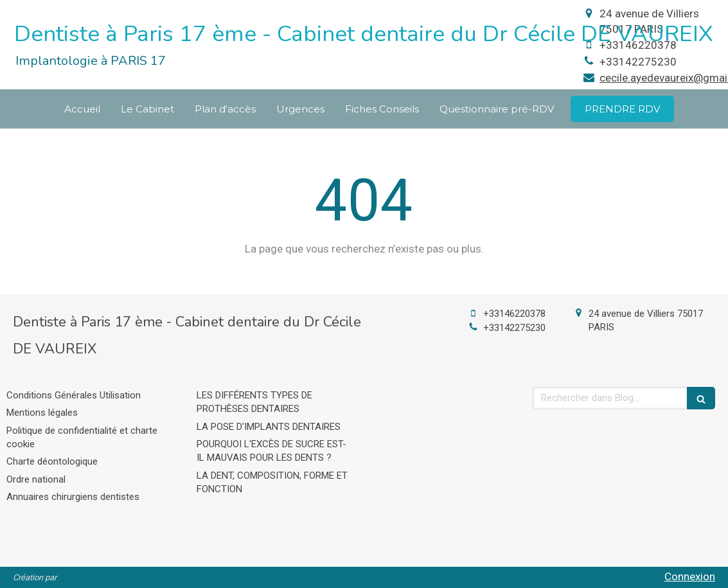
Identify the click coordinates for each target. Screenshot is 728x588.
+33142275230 (638, 62)
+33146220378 (514, 314)
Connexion (690, 576)
